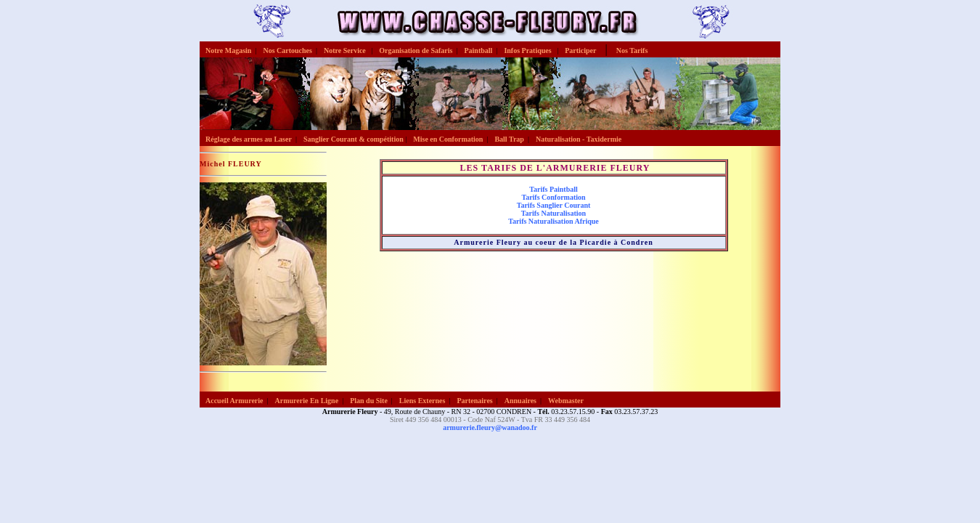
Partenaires (474, 401)
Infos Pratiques (528, 50)
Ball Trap (509, 139)
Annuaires (520, 401)
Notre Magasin (228, 50)
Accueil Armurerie (234, 401)
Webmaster (566, 401)
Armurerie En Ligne (307, 401)
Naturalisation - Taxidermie (579, 139)
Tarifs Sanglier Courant (554, 205)
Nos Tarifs (632, 50)
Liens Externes (422, 401)
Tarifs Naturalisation (554, 213)
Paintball (478, 50)
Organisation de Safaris (416, 50)
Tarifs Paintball (554, 189)
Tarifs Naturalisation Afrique (554, 221)
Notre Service (346, 50)
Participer (580, 50)
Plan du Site (369, 401)
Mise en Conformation (448, 139)
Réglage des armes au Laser (249, 139)
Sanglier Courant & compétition (354, 139)
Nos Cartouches (287, 50)
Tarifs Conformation (553, 197)
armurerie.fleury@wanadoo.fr (490, 427)
